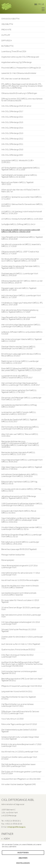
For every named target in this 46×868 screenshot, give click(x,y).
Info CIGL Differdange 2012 (12, 139)
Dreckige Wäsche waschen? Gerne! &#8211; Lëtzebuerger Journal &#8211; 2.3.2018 (19, 347)
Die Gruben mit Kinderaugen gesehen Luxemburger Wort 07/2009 (21, 773)
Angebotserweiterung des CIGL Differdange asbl (20, 57)
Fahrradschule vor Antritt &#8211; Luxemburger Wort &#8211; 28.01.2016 (20, 543)
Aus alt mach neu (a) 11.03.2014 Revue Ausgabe (20, 580)
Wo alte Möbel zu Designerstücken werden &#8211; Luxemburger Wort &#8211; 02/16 (22, 528)
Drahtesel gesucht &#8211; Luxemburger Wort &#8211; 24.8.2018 (20, 274)
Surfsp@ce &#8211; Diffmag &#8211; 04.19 (18, 224)
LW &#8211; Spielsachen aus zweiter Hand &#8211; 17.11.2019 (22, 198)
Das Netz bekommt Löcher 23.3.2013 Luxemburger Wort (21, 616)
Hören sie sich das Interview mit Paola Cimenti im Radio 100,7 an (21, 191)
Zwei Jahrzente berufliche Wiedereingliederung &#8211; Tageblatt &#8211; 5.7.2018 (20, 311)
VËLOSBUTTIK (7, 24)
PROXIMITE (6, 30)
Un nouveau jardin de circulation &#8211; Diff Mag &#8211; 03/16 (21, 490)
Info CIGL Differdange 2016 (12, 117)
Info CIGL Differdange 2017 (12, 111)
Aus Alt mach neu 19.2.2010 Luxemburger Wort (20, 752)
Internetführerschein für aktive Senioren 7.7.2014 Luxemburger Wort (21, 574)
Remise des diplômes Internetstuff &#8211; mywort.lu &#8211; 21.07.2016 (18, 453)
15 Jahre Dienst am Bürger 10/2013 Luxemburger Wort (21, 608)
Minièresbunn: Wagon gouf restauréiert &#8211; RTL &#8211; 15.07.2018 (22, 304)
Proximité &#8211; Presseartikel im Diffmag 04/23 (21, 68)
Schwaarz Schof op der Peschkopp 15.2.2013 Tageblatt (19, 630)
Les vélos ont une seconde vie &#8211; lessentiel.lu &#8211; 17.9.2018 (21, 245)
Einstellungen (23, 863)
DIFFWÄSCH (7, 40)
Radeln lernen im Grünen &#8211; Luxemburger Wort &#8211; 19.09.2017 (20, 362)
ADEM (7, 839)
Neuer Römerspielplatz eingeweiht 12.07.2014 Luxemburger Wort (19, 566)
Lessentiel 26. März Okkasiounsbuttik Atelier (19, 73)
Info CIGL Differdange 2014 (12, 128)
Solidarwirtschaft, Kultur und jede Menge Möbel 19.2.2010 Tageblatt (20, 738)
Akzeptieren (23, 853)
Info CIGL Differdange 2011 (12, 144)
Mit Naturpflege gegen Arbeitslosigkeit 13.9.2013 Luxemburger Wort (21, 623)
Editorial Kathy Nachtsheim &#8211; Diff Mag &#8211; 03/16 (19, 483)
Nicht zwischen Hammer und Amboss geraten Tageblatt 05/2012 (19, 672)
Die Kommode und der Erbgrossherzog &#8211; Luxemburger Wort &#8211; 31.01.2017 (20, 428)
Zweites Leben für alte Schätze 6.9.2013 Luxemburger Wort (22, 638)
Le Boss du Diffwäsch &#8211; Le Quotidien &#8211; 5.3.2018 (22, 333)
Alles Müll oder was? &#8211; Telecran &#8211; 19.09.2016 (20, 435)
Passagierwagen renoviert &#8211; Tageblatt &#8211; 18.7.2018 (19, 289)
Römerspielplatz (8, 560)
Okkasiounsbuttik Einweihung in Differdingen (19, 93)
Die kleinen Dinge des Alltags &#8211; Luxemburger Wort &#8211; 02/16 (22, 536)
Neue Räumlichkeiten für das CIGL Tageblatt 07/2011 (19, 698)
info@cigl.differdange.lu (16, 827)
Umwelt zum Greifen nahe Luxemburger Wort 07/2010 (19, 758)
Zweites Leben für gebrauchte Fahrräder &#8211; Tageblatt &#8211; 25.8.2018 (21, 267)
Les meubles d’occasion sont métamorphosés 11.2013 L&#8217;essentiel (19, 594)
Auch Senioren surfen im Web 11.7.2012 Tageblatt (21, 644)
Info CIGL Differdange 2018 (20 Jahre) (16, 106)
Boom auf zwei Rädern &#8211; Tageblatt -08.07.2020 (17, 183)
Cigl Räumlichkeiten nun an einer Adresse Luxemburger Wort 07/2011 (17, 705)
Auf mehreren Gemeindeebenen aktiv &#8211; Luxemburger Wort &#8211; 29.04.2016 (20, 475)
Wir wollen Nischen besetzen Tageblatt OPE (19, 784)
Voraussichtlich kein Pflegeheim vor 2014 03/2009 (21, 779)
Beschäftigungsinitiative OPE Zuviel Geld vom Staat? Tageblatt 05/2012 (22, 680)
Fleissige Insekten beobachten (13, 555)
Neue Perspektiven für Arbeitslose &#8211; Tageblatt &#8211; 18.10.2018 (22, 238)
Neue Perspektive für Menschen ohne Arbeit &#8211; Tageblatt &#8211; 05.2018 (19, 318)
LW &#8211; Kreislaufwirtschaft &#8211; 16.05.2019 (22, 219)
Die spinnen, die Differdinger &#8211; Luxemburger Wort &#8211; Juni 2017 (21, 399)
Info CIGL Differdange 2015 (12, 122)
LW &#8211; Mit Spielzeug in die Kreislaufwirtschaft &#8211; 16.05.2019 (22, 212)
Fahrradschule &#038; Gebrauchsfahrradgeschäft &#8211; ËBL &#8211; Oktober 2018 (21, 231)
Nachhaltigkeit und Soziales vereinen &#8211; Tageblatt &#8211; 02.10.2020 (19, 176)
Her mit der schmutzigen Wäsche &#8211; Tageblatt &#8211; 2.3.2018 (22, 340)
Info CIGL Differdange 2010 (12, 149)
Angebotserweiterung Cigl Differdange (16, 62)
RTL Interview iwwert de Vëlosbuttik (16, 79)
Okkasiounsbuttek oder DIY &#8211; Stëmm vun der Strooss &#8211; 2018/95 (22, 282)
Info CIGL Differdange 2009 (12, 155)
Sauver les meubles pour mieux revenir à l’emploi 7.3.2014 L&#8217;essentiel (20, 587)
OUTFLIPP (6, 35)
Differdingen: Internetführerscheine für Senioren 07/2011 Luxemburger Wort (20, 712)
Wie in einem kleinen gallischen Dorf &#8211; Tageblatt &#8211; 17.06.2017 (19, 391)
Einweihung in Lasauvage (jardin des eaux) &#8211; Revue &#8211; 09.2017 (21, 355)
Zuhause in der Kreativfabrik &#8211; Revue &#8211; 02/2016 (19, 512)
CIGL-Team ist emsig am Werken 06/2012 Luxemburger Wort (17, 656)
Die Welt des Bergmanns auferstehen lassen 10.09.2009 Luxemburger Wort (19, 765)
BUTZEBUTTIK (7, 46)
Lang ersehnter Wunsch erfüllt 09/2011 (17, 691)
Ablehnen (23, 858)
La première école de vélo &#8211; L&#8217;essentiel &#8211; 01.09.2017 (17, 377)
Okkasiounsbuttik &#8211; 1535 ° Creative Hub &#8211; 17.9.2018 (20, 253)
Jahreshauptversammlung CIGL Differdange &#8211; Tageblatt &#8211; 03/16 (19, 497)
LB (43, 4)
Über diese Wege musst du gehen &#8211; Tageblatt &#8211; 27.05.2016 (22, 468)
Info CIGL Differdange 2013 (12, 133)
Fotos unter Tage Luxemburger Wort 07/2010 (19, 724)
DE (36, 4)
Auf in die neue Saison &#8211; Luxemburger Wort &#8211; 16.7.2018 (21, 296)
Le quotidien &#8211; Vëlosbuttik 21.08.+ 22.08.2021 (18, 161)
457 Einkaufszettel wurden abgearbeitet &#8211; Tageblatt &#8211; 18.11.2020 (21, 169)
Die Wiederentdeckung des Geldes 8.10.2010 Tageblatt (19, 731)
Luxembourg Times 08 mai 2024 (14, 51)
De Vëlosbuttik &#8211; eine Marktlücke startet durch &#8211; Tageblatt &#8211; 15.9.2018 (20, 260)
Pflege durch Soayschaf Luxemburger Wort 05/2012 (22, 686)
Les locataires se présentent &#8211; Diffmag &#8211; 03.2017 (19, 406)
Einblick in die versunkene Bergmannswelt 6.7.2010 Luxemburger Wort (21, 745)
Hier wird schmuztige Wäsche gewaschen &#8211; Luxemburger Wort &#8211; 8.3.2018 (21, 326)
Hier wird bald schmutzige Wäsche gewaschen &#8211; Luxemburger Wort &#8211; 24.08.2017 (21, 384)
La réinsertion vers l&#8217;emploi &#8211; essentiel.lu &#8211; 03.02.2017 (19, 413)
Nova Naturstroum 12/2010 (12, 719)
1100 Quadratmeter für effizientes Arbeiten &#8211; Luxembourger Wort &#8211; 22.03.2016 (22, 504)
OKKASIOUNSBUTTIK (11, 19)
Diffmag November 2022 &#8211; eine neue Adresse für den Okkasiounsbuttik (22, 100)
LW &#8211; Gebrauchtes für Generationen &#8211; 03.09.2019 (22, 205)
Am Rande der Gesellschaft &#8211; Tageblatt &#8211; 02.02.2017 (19, 420)
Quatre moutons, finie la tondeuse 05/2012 (18, 649)
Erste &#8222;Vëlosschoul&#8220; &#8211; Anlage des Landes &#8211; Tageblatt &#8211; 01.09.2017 (22, 369)
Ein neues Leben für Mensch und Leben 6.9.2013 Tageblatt (20, 601)
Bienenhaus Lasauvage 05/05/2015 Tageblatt (19, 549)
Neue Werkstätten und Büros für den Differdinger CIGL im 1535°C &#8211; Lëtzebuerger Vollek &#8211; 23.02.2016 (21, 520)
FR (39, 4)
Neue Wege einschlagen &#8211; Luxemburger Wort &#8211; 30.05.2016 (22, 461)
